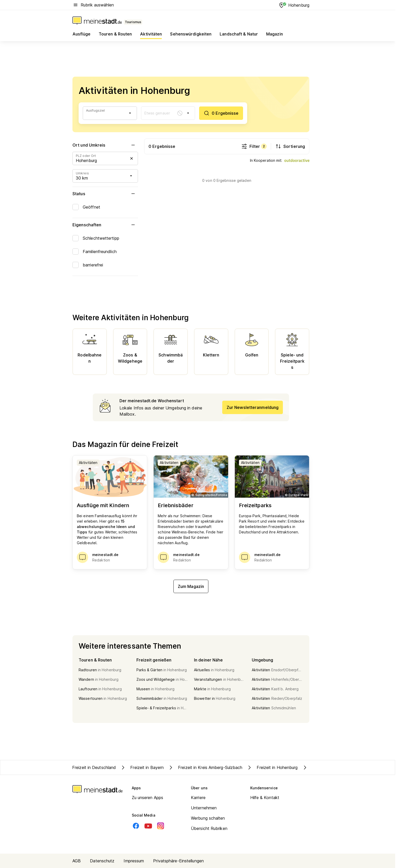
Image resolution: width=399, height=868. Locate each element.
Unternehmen (204, 808)
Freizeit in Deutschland (94, 767)
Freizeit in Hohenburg (272, 767)
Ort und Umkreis (105, 145)
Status (105, 194)
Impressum (134, 861)
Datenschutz (102, 861)
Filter (254, 146)
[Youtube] (148, 826)
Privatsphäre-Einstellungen (178, 861)
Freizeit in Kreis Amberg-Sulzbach (205, 767)
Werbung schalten (208, 818)
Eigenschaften (105, 225)
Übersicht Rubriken (209, 828)
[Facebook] (136, 826)
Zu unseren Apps (148, 798)
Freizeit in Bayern (142, 767)
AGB (77, 861)
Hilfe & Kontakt (265, 798)
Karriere (198, 798)
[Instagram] (161, 826)
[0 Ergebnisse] (221, 113)
